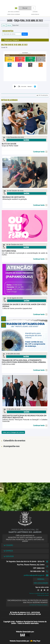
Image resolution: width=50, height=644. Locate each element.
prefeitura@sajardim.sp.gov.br (34, 575)
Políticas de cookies (43, 595)
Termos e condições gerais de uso (39, 593)
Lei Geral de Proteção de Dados (38, 605)
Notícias (9, 25)
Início (4, 25)
